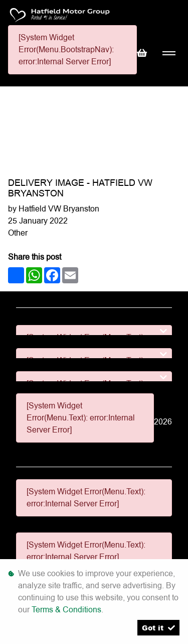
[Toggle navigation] (169, 53)
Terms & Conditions (66, 610)
